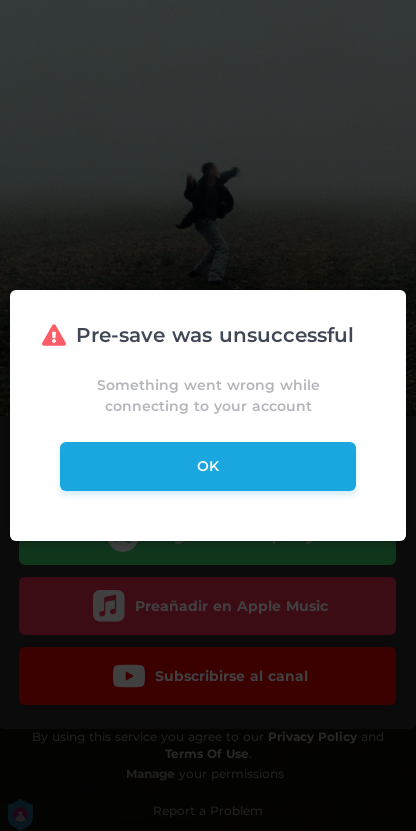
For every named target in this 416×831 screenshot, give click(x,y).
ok (208, 466)
